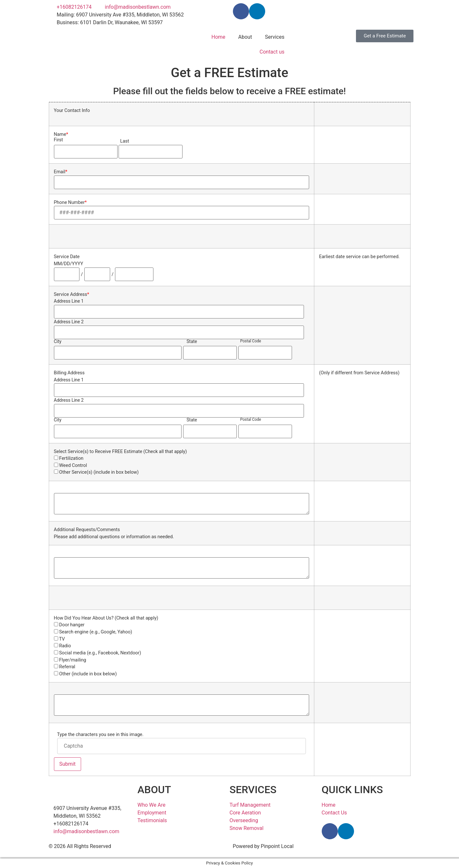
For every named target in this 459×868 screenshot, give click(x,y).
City (58, 341)
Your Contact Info (72, 111)
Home (218, 37)
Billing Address (69, 373)
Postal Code (250, 341)
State (192, 341)
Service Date (67, 257)
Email (61, 172)
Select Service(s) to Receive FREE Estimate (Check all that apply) (120, 452)
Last (125, 141)
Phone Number (70, 203)
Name (61, 135)
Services (275, 37)
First (58, 140)
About (245, 37)
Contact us (272, 52)
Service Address (72, 295)
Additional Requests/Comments (87, 530)
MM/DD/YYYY (69, 264)
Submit (68, 764)
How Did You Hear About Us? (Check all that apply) (106, 618)
